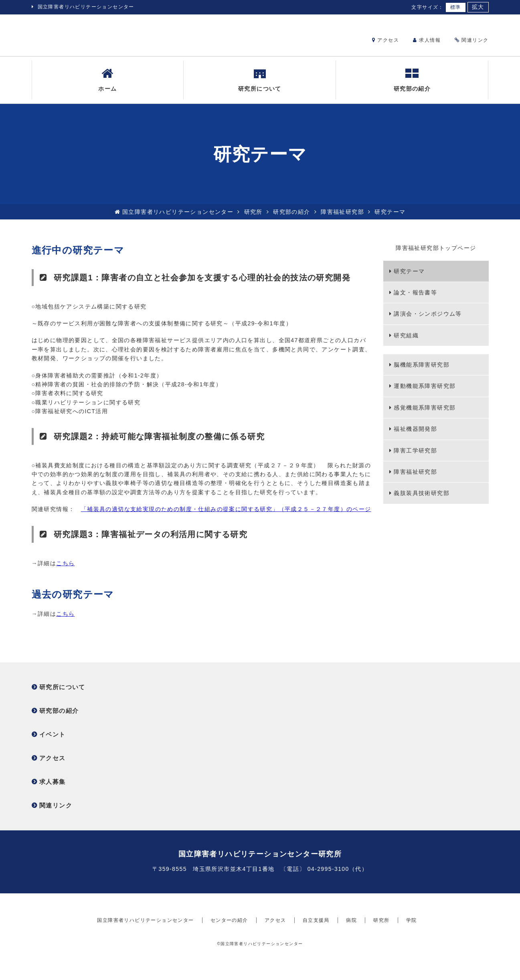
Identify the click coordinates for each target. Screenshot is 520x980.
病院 (351, 941)
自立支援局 (316, 941)
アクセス (385, 40)
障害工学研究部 (415, 457)
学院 (412, 941)
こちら (65, 569)
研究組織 (406, 341)
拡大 (478, 7)
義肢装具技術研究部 (422, 499)
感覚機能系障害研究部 (425, 414)
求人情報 (427, 40)
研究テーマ (409, 277)
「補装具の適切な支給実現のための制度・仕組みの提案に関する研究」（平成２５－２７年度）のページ (226, 515)
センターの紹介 (229, 941)
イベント (53, 741)
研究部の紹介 (412, 86)
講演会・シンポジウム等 (428, 320)
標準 (456, 7)
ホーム (107, 86)
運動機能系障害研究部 (425, 392)
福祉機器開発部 (415, 435)
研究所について (260, 86)
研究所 (253, 218)
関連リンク (471, 40)
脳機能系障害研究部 (422, 371)
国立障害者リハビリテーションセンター (86, 7)
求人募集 (53, 788)
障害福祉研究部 (342, 218)
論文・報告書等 (415, 299)
